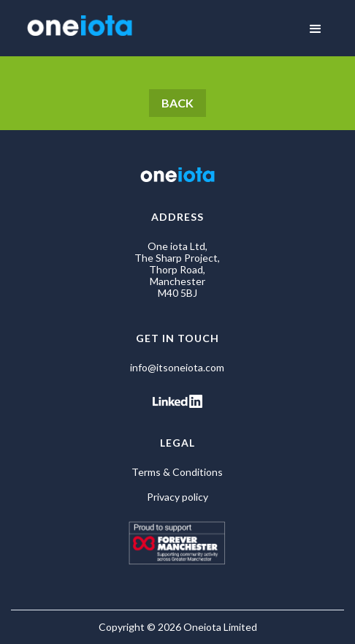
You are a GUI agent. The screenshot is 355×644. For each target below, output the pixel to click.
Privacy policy (177, 497)
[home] (76, 27)
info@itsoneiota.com (177, 368)
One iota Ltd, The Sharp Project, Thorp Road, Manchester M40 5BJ (177, 270)
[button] (316, 29)
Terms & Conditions (177, 472)
